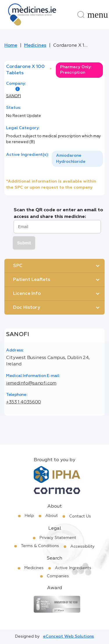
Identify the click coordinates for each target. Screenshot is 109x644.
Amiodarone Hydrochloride (71, 159)
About (52, 516)
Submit (24, 243)
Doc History (27, 308)
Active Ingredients (73, 568)
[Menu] (98, 15)
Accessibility (83, 546)
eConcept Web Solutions (68, 636)
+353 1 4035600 (24, 402)
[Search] (81, 15)
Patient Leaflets (32, 280)
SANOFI (14, 96)
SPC (18, 266)
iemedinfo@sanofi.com (31, 383)
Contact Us (80, 516)
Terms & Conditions (40, 546)
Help (29, 516)
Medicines (35, 46)
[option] (77, 159)
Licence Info (27, 294)
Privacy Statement (58, 538)
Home (11, 46)
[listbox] (77, 159)
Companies (58, 576)
